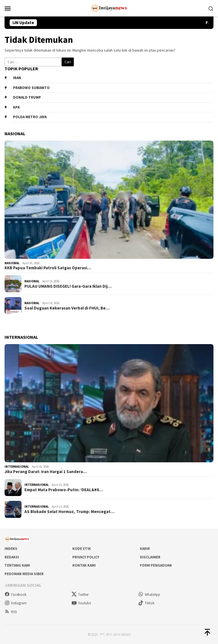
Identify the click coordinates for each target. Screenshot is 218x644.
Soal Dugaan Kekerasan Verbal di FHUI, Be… (67, 308)
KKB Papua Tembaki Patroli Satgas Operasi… (48, 268)
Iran (17, 78)
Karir (145, 549)
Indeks (11, 549)
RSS (11, 612)
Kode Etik (82, 549)
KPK (16, 107)
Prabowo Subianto (31, 88)
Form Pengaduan (156, 565)
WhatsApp (149, 595)
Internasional (17, 467)
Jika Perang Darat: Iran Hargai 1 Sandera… (46, 472)
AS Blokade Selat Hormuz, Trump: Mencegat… (69, 512)
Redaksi (12, 557)
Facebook (15, 595)
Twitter (80, 595)
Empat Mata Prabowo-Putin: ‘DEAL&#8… (64, 490)
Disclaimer (150, 557)
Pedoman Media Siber (24, 574)
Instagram (16, 603)
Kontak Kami (84, 565)
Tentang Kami (17, 565)
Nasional (12, 263)
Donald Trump (27, 97)
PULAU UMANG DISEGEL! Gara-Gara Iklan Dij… (68, 286)
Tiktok (146, 603)
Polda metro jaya (30, 117)
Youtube (81, 603)
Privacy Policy (86, 557)
